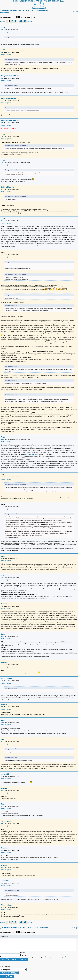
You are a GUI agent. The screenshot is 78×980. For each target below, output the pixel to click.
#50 (2, 707)
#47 (2, 636)
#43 (2, 507)
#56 (2, 824)
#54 (2, 791)
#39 (2, 221)
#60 (2, 907)
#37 (2, 163)
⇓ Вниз (75, 12)
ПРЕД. (3, 21)
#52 (2, 742)
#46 (2, 606)
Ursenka (4, 604)
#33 (2, 78)
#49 (2, 681)
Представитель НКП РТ (10, 76)
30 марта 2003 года (31, 454)
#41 (2, 439)
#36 (2, 137)
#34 (2, 101)
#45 (2, 578)
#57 (2, 850)
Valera (3, 134)
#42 (2, 477)
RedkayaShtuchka (7, 187)
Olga (2, 739)
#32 (2, 52)
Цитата (9, 32)
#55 (2, 806)
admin (3, 27)
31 (21, 21)
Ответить (3, 32)
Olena (3, 556)
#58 (2, 868)
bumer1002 (5, 774)
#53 (2, 776)
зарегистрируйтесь (63, 957)
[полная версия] (39, 8)
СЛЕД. (30, 21)
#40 (2, 255)
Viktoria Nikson (6, 679)
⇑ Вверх (75, 928)
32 (25, 21)
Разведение (5, 13)
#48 (2, 665)
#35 (2, 123)
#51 (2, 722)
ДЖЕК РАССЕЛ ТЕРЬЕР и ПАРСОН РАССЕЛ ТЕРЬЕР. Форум (39, 1)
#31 (2, 30)
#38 (2, 189)
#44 (2, 558)
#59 (2, 883)
